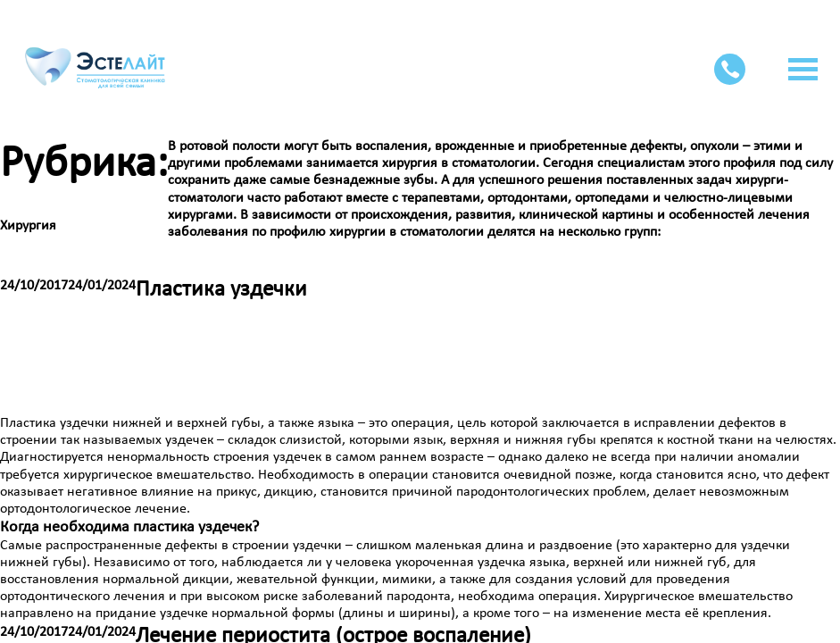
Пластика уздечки (221, 290)
